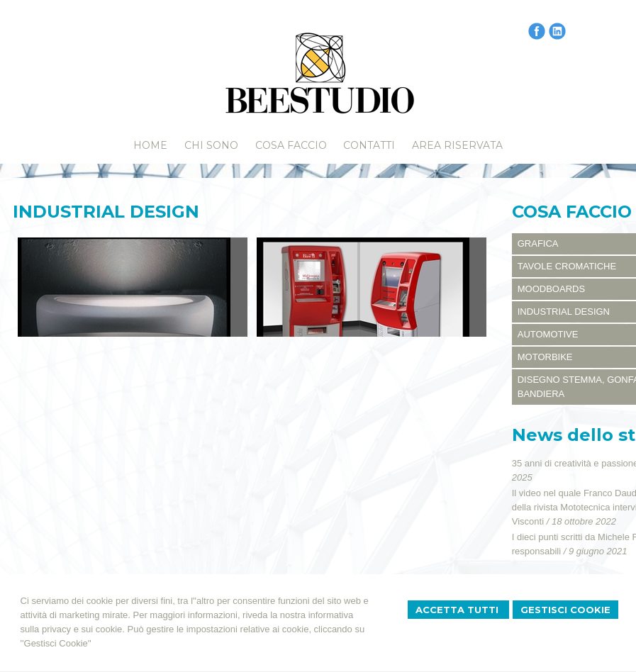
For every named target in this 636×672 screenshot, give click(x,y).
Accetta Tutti (458, 610)
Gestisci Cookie (565, 610)
